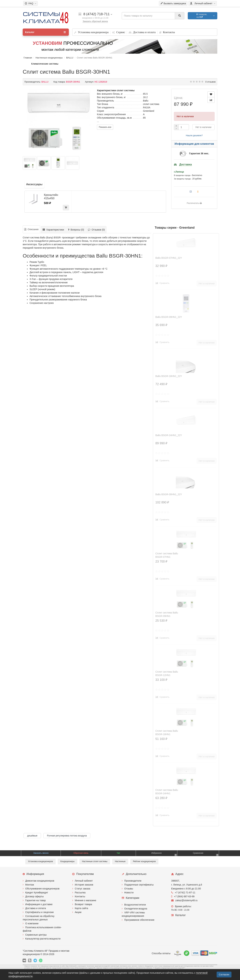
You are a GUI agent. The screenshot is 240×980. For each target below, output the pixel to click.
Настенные (120, 861)
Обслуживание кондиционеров (42, 889)
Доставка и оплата (36, 908)
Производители (133, 881)
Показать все (105, 127)
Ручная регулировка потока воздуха (67, 836)
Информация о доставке (39, 904)
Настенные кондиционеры (49, 58)
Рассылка (80, 893)
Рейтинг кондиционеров (144, 861)
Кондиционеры (68, 861)
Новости (129, 893)
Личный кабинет (84, 881)
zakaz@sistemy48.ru (184, 900)
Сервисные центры (36, 935)
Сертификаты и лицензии (39, 912)
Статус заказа (83, 889)
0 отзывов (210, 82)
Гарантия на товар (36, 900)
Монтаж (30, 885)
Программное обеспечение (139, 920)
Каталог (45, 32)
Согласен (224, 975)
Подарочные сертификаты (139, 885)
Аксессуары (34, 184)
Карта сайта (81, 908)
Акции (78, 912)
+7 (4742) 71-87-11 (183, 893)
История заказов (84, 885)
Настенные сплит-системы (95, 861)
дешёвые (32, 836)
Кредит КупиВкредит (37, 893)
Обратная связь (81, 853)
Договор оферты (34, 896)
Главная (28, 58)
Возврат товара (83, 904)
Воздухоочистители (135, 905)
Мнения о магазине (85, 900)
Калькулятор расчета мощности (43, 939)
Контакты (80, 896)
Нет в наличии (203, 127)
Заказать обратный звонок (95, 21)
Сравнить (162, 283)
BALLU (70, 58)
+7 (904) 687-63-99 (183, 896)
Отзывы (129, 889)
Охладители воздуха (136, 909)
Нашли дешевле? (194, 136)
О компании (32, 923)
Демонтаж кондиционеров (40, 881)
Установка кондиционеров (40, 861)
